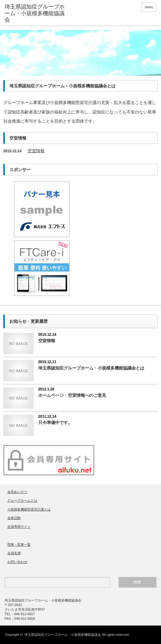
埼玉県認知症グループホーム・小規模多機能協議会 (63, 635)
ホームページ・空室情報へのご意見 (72, 395)
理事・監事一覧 (19, 545)
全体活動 (14, 518)
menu (149, 7)
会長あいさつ (17, 492)
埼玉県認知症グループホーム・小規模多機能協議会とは (91, 368)
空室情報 (36, 151)
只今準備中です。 (55, 423)
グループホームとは (22, 501)
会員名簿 (14, 553)
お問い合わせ (17, 562)
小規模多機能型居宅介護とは (29, 509)
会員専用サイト (19, 527)
